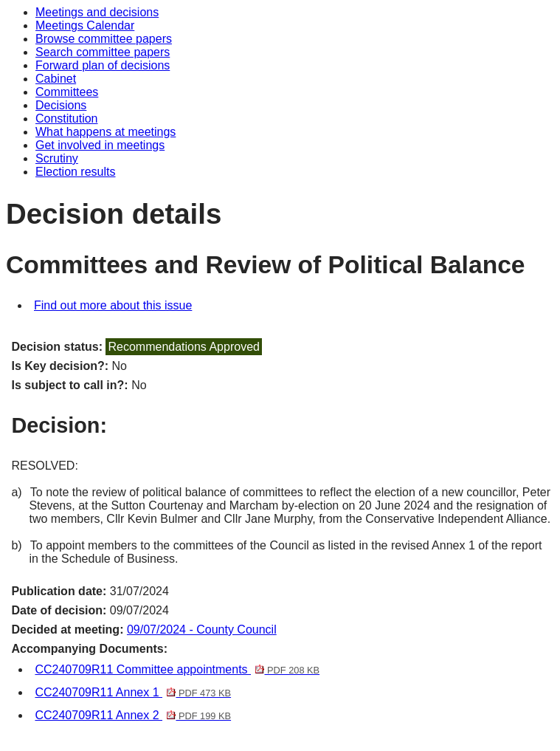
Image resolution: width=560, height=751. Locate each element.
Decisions (61, 105)
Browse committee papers (104, 39)
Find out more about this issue (113, 305)
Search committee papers (103, 52)
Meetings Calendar (85, 25)
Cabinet (56, 79)
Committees (67, 92)
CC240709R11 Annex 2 (133, 715)
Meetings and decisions (97, 12)
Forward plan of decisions (103, 65)
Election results (76, 172)
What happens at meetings (106, 132)
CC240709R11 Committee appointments (177, 669)
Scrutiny (57, 158)
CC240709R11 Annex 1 (133, 692)
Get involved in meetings (100, 145)
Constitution (67, 119)
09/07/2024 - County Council (202, 630)
